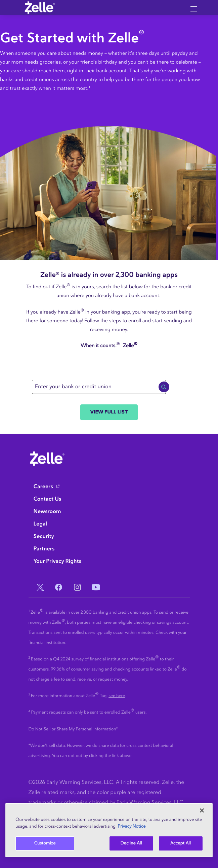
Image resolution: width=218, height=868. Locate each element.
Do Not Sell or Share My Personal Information (72, 729)
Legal (40, 524)
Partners (44, 549)
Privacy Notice (132, 826)
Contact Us (48, 499)
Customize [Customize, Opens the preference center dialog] (45, 843)
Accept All (181, 843)
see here (117, 696)
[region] (109, 830)
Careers (43, 487)
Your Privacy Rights (58, 562)
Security (44, 537)
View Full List (109, 412)
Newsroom (47, 512)
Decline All (131, 843)
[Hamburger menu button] (196, 9)
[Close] (202, 810)
